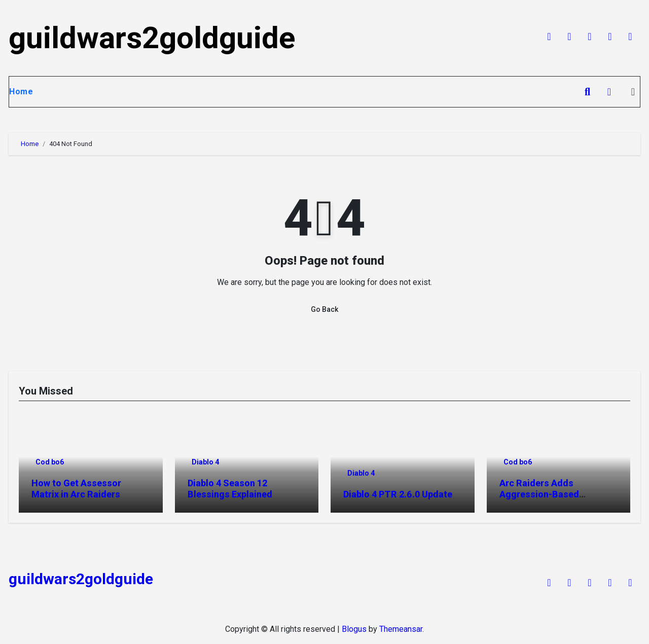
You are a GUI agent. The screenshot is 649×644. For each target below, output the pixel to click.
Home (21, 92)
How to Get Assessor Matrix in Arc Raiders (76, 489)
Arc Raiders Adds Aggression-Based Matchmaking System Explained (546, 499)
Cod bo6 (50, 462)
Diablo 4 (205, 462)
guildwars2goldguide (152, 38)
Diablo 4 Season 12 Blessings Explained (230, 489)
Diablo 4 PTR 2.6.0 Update (398, 494)
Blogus (354, 629)
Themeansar (401, 629)
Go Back (324, 309)
